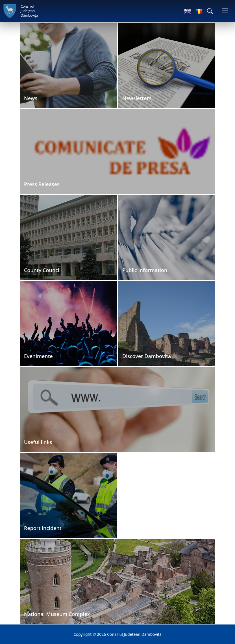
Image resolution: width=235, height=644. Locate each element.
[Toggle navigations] (225, 11)
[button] (210, 11)
